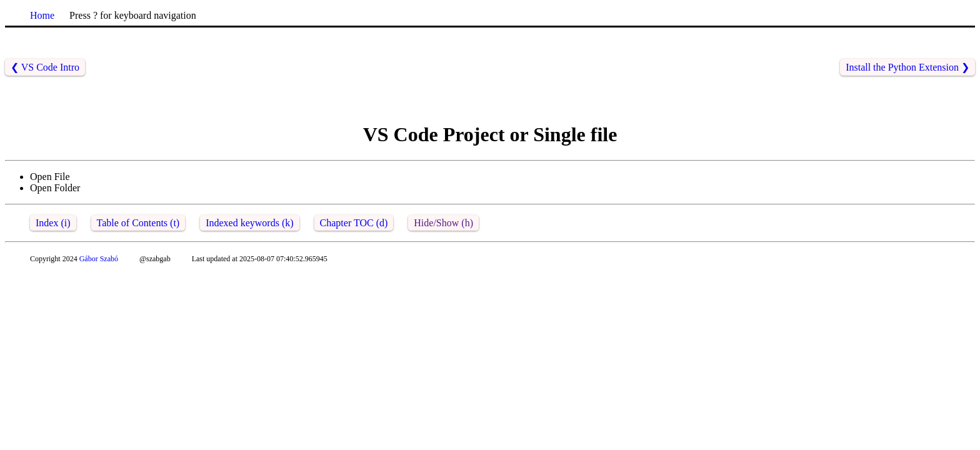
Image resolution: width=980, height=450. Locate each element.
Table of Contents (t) (138, 223)
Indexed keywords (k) (249, 223)
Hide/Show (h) (443, 223)
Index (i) (53, 223)
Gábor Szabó (99, 259)
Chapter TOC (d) (354, 223)
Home (42, 15)
